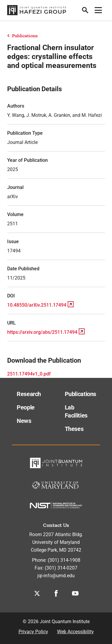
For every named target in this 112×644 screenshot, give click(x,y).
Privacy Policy (33, 632)
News (24, 421)
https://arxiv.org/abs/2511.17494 (42, 332)
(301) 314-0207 (61, 568)
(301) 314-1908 (64, 560)
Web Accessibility (75, 632)
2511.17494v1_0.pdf (29, 374)
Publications (25, 36)
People (26, 407)
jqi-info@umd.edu (56, 576)
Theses (74, 429)
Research (29, 394)
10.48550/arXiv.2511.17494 (37, 305)
